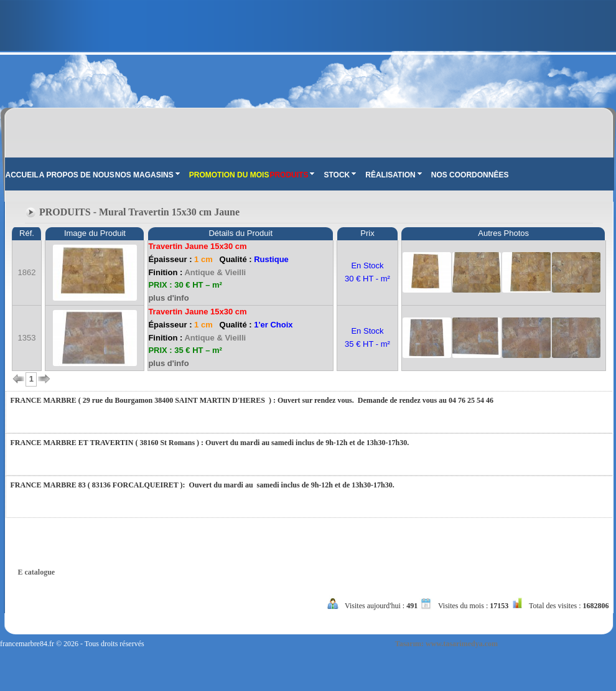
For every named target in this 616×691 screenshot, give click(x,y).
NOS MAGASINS (147, 175)
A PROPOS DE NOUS (77, 175)
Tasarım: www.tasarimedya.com (446, 644)
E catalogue (37, 572)
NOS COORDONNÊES (470, 175)
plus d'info (168, 298)
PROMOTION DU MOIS (229, 175)
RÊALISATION (393, 175)
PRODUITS (292, 175)
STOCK (340, 175)
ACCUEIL (22, 175)
